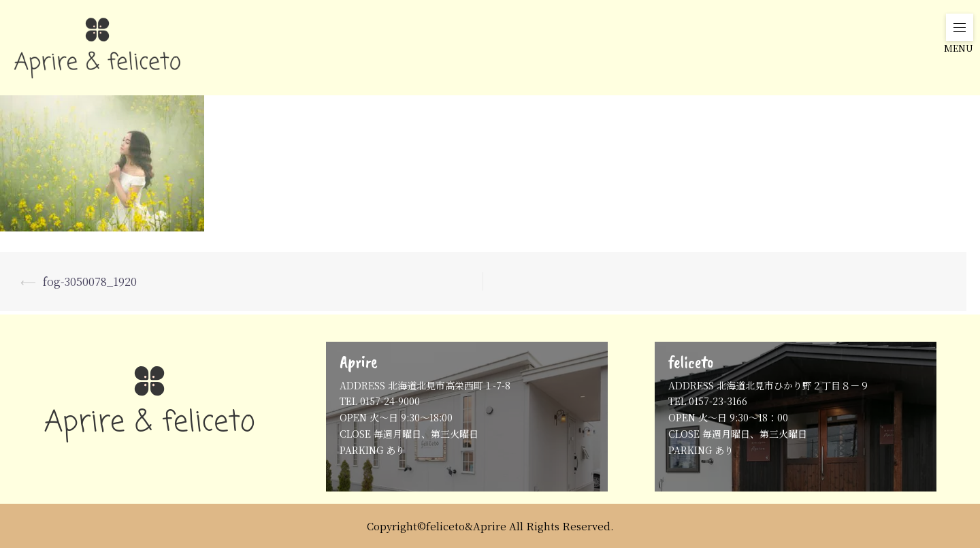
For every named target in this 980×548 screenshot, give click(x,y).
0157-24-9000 (390, 401)
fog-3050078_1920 (90, 281)
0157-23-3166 (718, 401)
